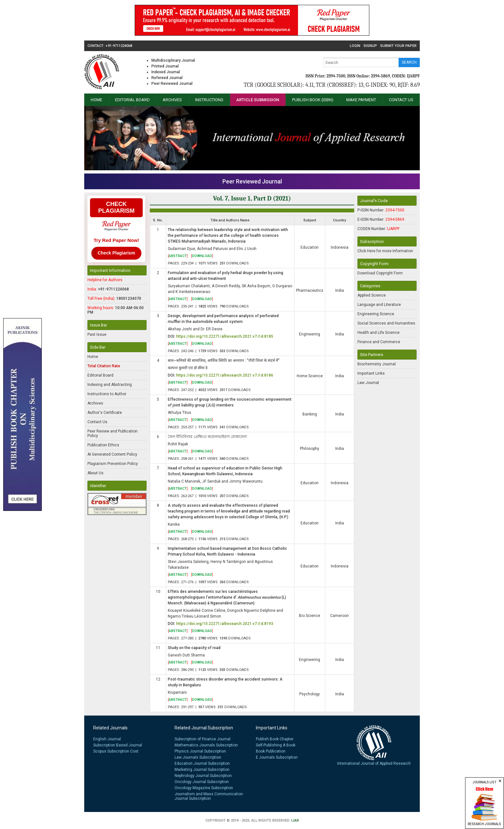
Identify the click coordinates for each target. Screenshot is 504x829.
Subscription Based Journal (118, 745)
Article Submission (258, 100)
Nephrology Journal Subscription (203, 776)
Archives (172, 100)
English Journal (107, 739)
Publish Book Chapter (275, 739)
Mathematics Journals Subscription (206, 745)
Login (355, 46)
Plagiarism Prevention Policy (113, 464)
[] (178, 256)
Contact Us (401, 100)
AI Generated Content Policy (112, 454)
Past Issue (97, 334)
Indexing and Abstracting (110, 385)
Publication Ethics (103, 445)
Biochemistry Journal (377, 364)
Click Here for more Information (385, 251)
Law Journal (368, 383)
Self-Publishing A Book (276, 745)
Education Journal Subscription (202, 763)
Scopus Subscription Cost (116, 751)
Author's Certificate (105, 413)
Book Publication (271, 751)
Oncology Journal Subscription (202, 782)
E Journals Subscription (277, 757)
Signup (370, 46)
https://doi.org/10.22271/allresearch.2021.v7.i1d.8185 (225, 336)
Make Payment (361, 100)
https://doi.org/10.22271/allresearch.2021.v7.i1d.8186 (225, 375)
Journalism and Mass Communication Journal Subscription (209, 796)
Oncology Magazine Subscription (204, 788)
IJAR (295, 820)
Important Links (371, 373)
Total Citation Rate (104, 366)
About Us (95, 473)
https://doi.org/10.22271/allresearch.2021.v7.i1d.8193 (225, 624)
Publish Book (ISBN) (313, 100)
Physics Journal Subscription (200, 751)
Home (96, 100)
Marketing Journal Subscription (202, 770)
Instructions (209, 100)
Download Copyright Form (380, 273)
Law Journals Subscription (198, 757)
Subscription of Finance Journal (203, 739)
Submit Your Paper (398, 46)
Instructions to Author (107, 394)
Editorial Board (132, 100)
